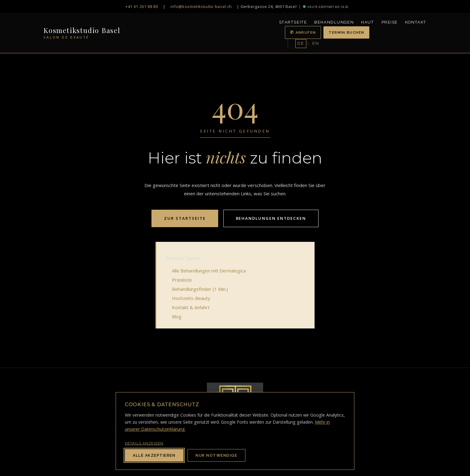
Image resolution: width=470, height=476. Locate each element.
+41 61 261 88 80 (142, 6)
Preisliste (182, 280)
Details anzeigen (144, 443)
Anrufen (306, 32)
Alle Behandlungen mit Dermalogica (209, 271)
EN (316, 43)
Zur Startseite (185, 218)
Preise (390, 22)
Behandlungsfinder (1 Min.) (200, 289)
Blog (177, 317)
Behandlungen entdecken (271, 218)
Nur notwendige (216, 455)
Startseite (293, 22)
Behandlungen (334, 22)
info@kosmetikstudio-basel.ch (201, 6)
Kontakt (416, 22)
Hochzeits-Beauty (191, 298)
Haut (367, 22)
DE (301, 43)
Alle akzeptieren (154, 455)
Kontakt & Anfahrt (191, 307)
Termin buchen (346, 32)
